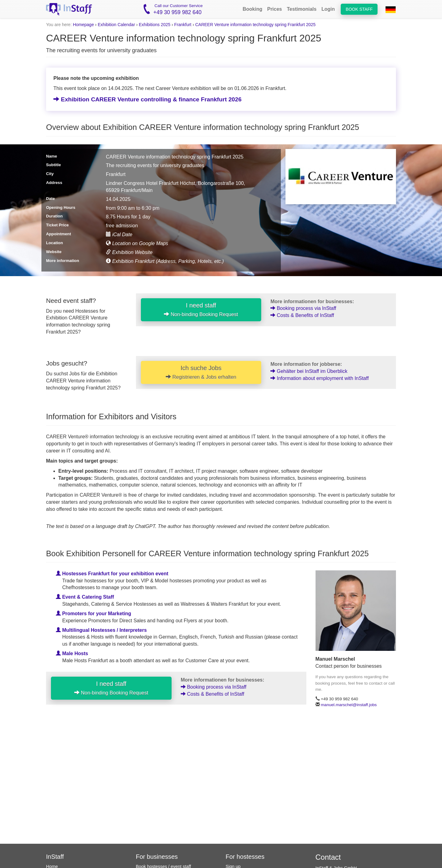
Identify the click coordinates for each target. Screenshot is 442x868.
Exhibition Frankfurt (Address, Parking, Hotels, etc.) (165, 261)
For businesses (157, 857)
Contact (328, 857)
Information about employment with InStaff (320, 378)
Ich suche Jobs (201, 372)
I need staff (201, 310)
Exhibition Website (129, 252)
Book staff (359, 9)
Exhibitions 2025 (155, 25)
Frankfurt (183, 25)
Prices (274, 9)
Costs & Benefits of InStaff (302, 315)
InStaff (55, 857)
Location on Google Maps (137, 243)
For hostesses (245, 857)
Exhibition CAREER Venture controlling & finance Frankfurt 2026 (147, 99)
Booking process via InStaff (303, 308)
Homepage (83, 25)
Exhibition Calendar (116, 25)
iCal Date (119, 235)
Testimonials (302, 9)
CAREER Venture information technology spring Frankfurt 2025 (255, 25)
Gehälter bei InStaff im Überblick (309, 371)
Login (328, 9)
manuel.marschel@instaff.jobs (349, 705)
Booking (252, 9)
